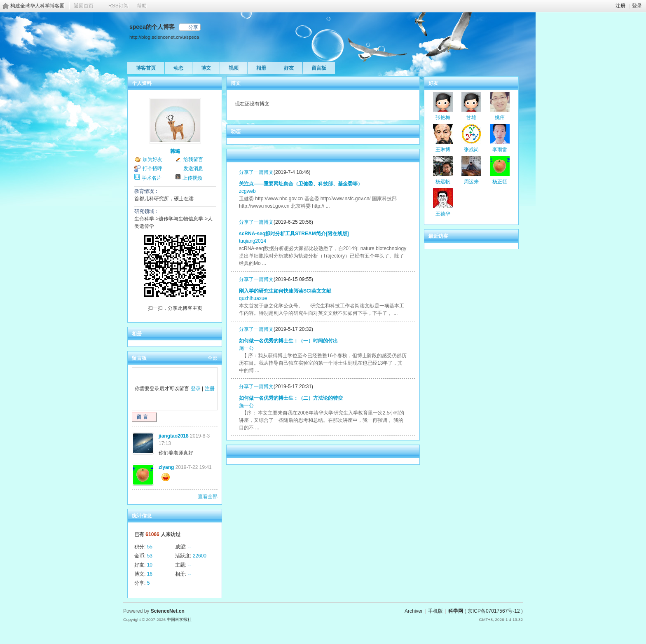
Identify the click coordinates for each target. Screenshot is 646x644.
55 (150, 547)
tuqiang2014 (253, 241)
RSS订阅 (118, 6)
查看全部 (208, 496)
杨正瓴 (500, 182)
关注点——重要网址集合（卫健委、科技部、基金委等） (301, 184)
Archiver (414, 611)
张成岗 (471, 150)
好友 (289, 68)
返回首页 (84, 6)
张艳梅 (443, 117)
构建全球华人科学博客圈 (37, 6)
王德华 (443, 214)
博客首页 (146, 68)
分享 (193, 27)
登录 (637, 6)
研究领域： (147, 211)
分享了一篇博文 (256, 172)
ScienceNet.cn (168, 611)
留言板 (319, 68)
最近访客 (438, 236)
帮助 (142, 6)
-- (190, 547)
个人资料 (142, 83)
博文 (206, 68)
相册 (261, 68)
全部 (213, 358)
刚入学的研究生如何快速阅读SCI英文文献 (285, 291)
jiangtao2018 (174, 436)
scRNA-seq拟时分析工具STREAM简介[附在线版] (294, 234)
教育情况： (147, 191)
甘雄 (471, 117)
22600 (200, 556)
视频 (234, 68)
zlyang (166, 467)
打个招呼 (152, 169)
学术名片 (152, 178)
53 (150, 556)
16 (150, 574)
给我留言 (193, 159)
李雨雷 (500, 150)
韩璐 (175, 151)
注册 (620, 6)
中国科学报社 (179, 619)
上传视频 (192, 178)
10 (150, 565)
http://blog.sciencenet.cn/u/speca (164, 37)
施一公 (246, 348)
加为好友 (152, 159)
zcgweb (247, 191)
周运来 (471, 182)
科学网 (456, 611)
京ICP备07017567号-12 (494, 611)
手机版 (435, 611)
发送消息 (193, 169)
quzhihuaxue (253, 298)
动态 (178, 68)
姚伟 (500, 117)
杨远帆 (443, 182)
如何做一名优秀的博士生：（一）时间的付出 (288, 341)
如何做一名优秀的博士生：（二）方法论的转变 (291, 398)
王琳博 (443, 150)
